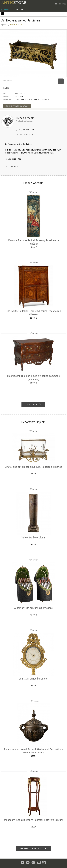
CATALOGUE (6, 9)
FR (56, 4)
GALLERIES (20, 9)
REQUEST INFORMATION (17, 106)
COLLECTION (29, 135)
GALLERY (19, 135)
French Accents (25, 118)
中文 (64, 4)
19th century (14, 166)
